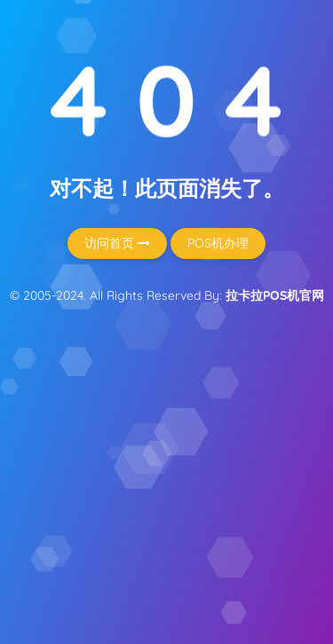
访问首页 (117, 243)
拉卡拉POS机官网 (275, 295)
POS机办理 (218, 243)
